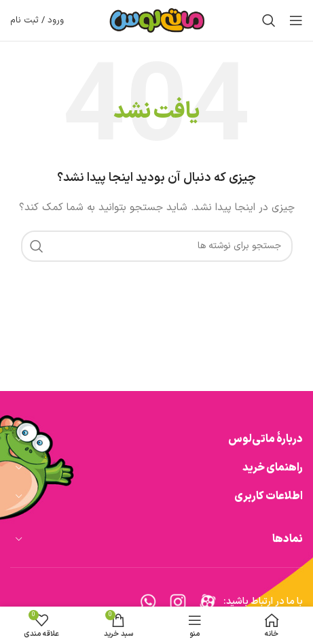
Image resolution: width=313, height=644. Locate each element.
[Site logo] (157, 20)
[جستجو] (269, 20)
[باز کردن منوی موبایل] (296, 20)
